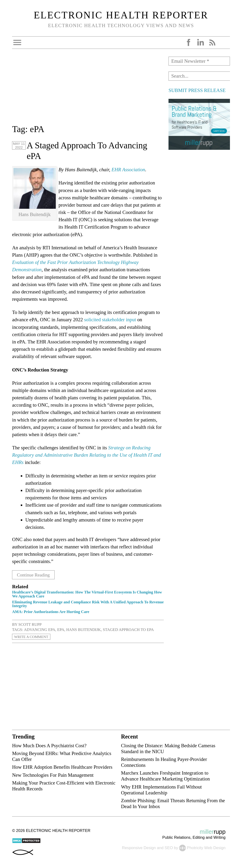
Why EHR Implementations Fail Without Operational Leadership (161, 789)
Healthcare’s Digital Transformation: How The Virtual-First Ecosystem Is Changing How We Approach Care (87, 594)
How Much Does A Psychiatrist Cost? (49, 745)
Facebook (189, 42)
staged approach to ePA (128, 629)
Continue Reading (35, 575)
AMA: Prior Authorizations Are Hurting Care (51, 612)
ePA (61, 629)
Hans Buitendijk (83, 629)
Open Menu (17, 42)
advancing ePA (40, 629)
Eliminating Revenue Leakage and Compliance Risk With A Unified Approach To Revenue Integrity (88, 604)
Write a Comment (33, 636)
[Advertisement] (88, 90)
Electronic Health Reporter (121, 15)
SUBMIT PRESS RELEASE (197, 90)
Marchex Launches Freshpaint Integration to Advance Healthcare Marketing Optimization (165, 776)
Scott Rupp (30, 624)
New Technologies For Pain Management (53, 775)
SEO (169, 848)
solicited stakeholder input (110, 319)
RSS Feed (212, 42)
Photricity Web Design (206, 848)
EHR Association (128, 169)
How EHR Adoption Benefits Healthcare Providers (62, 767)
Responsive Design (139, 848)
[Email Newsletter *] (199, 61)
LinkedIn (200, 42)
